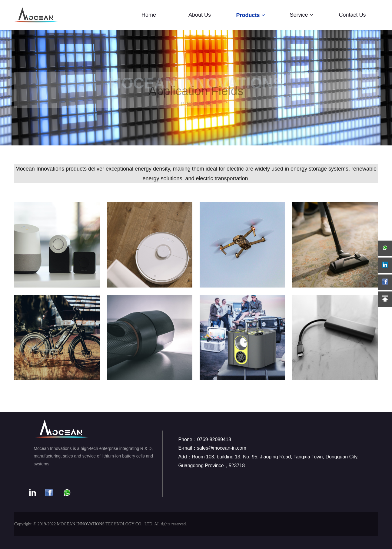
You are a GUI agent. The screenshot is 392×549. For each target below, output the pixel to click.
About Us (200, 15)
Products (250, 15)
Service (301, 15)
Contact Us (352, 15)
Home (149, 15)
